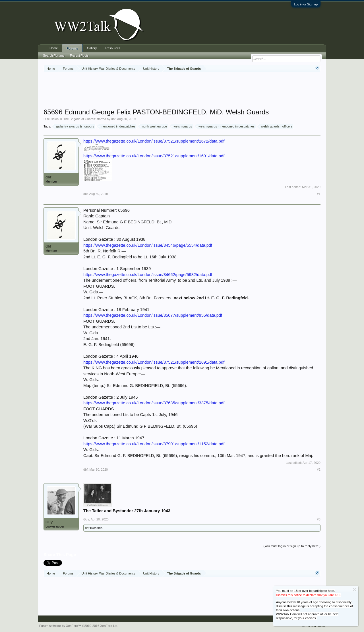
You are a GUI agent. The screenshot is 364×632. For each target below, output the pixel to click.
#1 (319, 194)
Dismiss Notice (354, 589)
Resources (113, 48)
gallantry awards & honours (74, 126)
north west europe (154, 126)
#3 (319, 519)
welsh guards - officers (276, 126)
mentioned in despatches (117, 126)
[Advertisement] (182, 91)
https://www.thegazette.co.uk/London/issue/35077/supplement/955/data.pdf (153, 315)
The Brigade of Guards (79, 119)
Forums (72, 48)
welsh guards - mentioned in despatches (226, 126)
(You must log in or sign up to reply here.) (292, 546)
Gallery (92, 48)
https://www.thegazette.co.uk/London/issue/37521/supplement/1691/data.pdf (154, 156)
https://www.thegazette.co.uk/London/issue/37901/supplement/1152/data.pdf (154, 444)
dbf (113, 119)
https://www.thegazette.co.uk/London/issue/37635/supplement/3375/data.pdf (154, 403)
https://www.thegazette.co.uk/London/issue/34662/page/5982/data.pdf (148, 275)
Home (54, 48)
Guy (49, 522)
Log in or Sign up (306, 4)
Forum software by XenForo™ (79, 626)
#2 (319, 470)
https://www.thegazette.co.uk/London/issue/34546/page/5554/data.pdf (148, 245)
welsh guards (182, 126)
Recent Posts (79, 55)
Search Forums (54, 55)
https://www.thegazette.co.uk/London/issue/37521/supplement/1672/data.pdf (154, 141)
